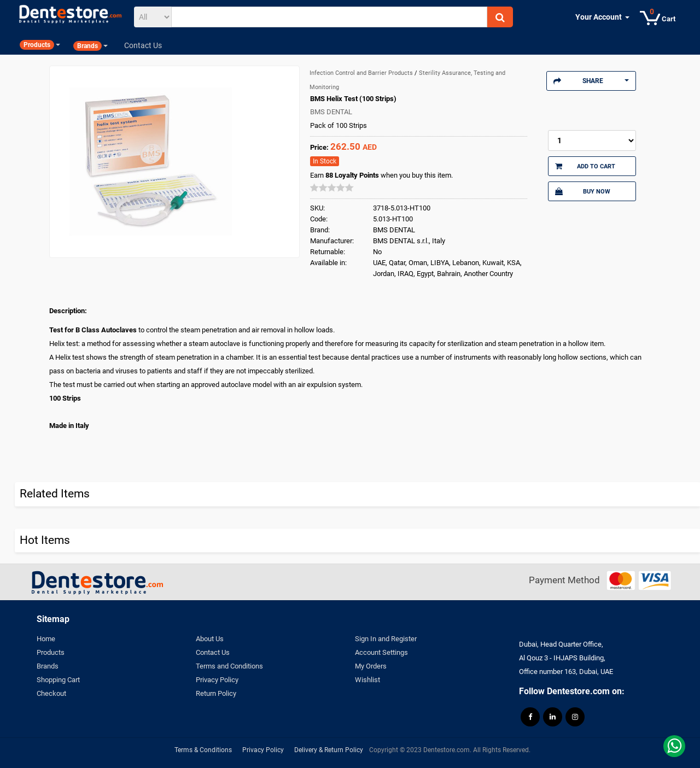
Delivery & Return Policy (329, 750)
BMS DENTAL (331, 112)
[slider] (332, 187)
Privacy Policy (217, 680)
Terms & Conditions (203, 750)
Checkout (51, 693)
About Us (210, 639)
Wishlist (367, 680)
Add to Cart (585, 166)
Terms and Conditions (229, 666)
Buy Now (582, 191)
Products (51, 652)
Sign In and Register (386, 639)
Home (46, 639)
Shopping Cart (58, 680)
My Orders (371, 666)
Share (591, 81)
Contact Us (213, 652)
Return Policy (216, 693)
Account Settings (381, 652)
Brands (48, 666)
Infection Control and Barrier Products (362, 73)
